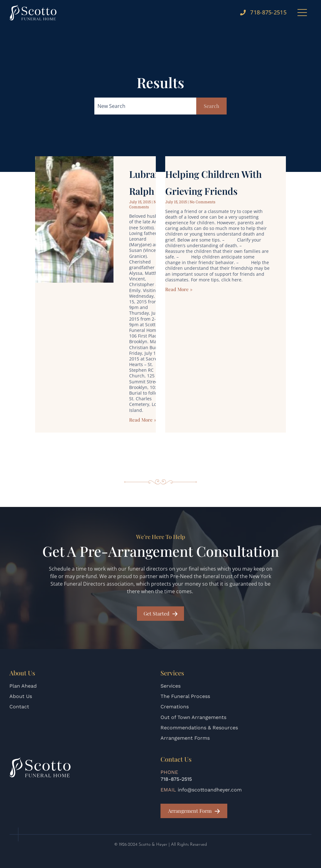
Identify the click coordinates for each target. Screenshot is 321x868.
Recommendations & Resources (199, 728)
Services (171, 686)
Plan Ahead (23, 686)
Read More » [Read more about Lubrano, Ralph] (143, 425)
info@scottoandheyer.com (210, 790)
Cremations (175, 707)
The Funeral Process (185, 696)
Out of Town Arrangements (193, 717)
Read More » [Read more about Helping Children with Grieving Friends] (179, 295)
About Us (21, 696)
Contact (19, 707)
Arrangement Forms (185, 738)
